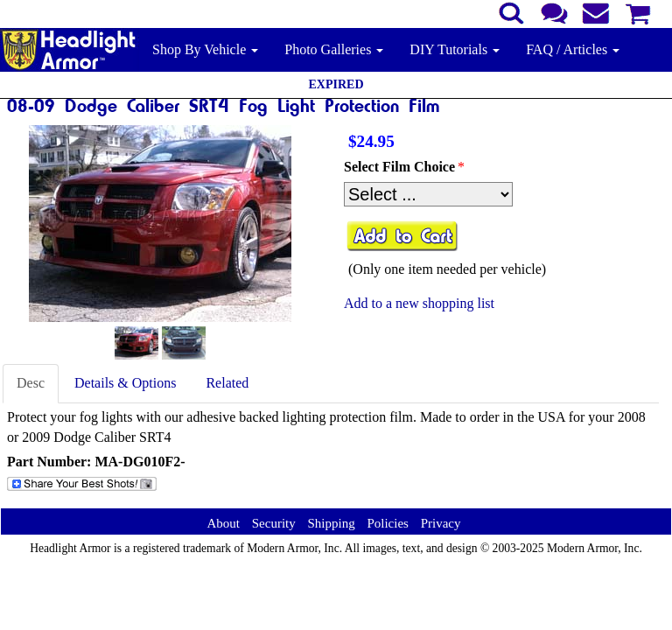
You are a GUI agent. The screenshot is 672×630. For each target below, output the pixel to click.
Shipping (331, 523)
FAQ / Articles (573, 49)
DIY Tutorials (455, 49)
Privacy (441, 523)
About (223, 523)
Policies (388, 523)
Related (227, 383)
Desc (31, 383)
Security (274, 523)
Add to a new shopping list (419, 303)
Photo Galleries (334, 49)
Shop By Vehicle (205, 49)
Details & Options (125, 383)
